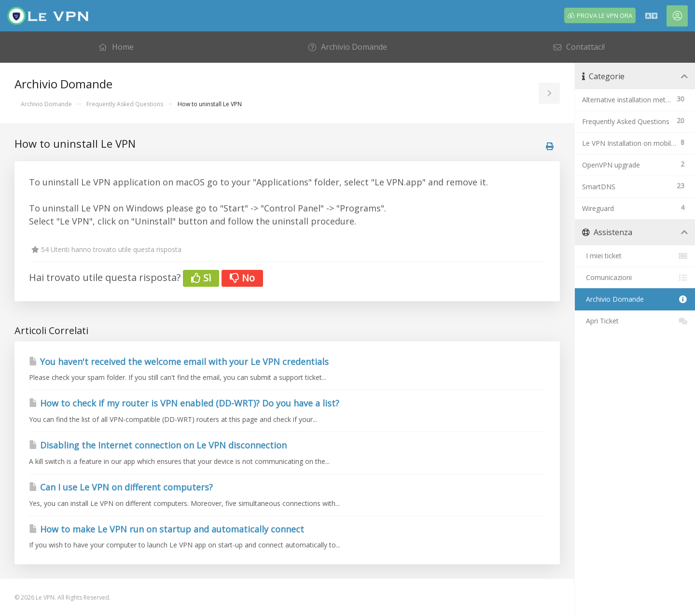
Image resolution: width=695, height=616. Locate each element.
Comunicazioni (635, 278)
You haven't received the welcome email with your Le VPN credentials (179, 362)
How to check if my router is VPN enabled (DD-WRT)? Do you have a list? (184, 403)
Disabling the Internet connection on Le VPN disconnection (158, 445)
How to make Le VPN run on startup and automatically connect (167, 529)
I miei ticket (635, 256)
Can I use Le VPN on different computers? (121, 487)
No (242, 278)
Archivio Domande (46, 104)
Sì (201, 278)
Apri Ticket (635, 321)
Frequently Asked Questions (125, 104)
